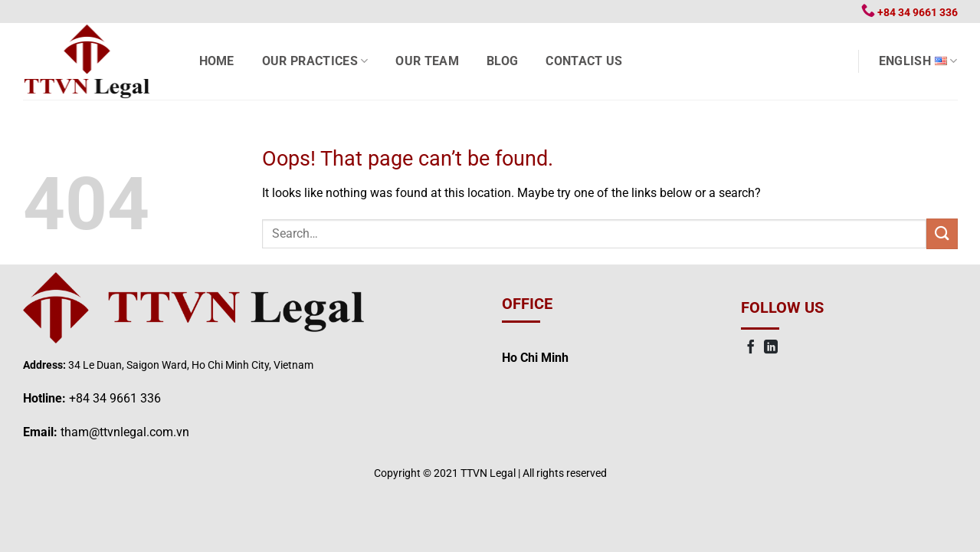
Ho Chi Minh (535, 358)
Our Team (427, 61)
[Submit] (942, 233)
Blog (502, 61)
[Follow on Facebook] (751, 348)
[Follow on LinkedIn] (771, 348)
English (918, 61)
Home (217, 61)
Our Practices (315, 61)
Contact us (584, 61)
